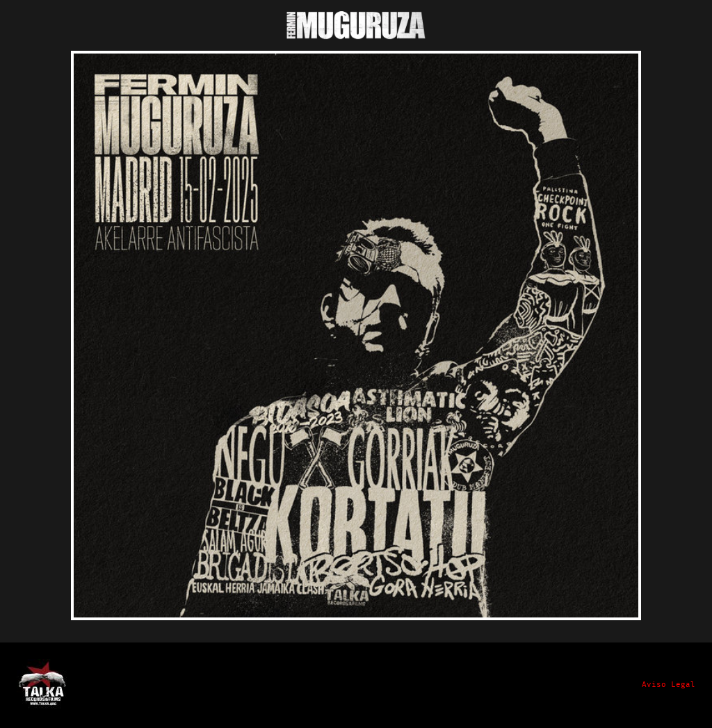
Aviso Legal (669, 685)
